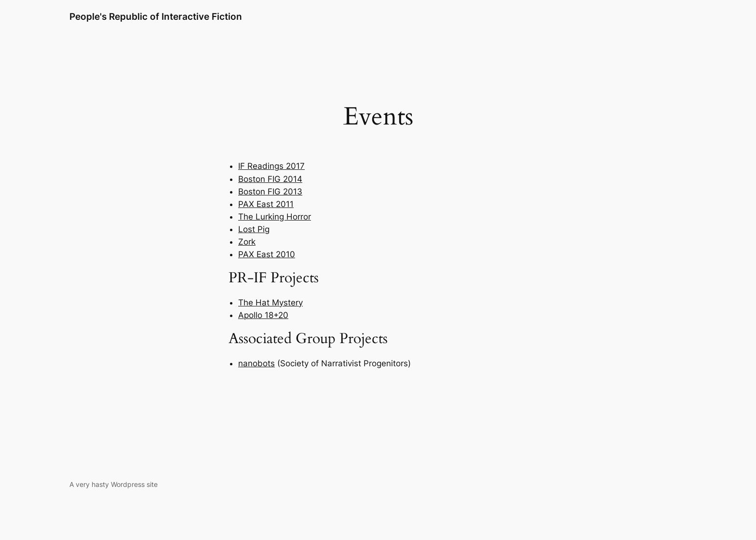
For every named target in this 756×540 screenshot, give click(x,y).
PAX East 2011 (266, 204)
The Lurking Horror (275, 217)
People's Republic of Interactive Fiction (156, 16)
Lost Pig (254, 229)
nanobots (256, 363)
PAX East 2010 (267, 254)
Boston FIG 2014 (270, 179)
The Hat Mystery (270, 303)
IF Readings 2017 (271, 166)
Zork (247, 242)
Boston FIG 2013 (270, 192)
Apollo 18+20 (263, 315)
